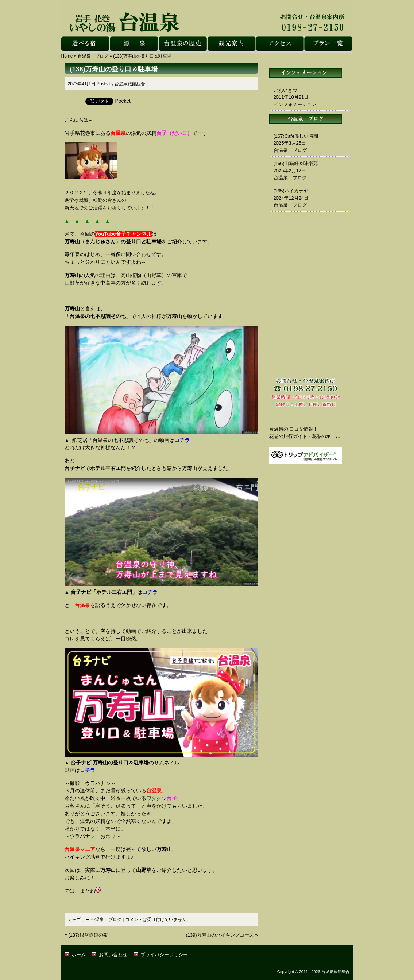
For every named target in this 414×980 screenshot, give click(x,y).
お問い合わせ (113, 955)
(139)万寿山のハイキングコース (220, 935)
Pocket (123, 101)
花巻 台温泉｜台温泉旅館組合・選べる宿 (86, 45)
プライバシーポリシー (164, 955)
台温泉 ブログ (93, 56)
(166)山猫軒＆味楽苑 (296, 163)
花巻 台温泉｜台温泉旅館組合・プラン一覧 (328, 45)
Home (67, 56)
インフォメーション (295, 104)
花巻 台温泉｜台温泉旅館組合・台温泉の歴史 (183, 45)
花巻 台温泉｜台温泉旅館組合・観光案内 (231, 45)
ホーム (79, 955)
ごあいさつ (285, 90)
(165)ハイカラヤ (291, 191)
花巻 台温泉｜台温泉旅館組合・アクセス (280, 45)
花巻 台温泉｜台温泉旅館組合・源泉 (134, 45)
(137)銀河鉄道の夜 (88, 935)
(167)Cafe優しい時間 (296, 136)
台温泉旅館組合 (130, 84)
